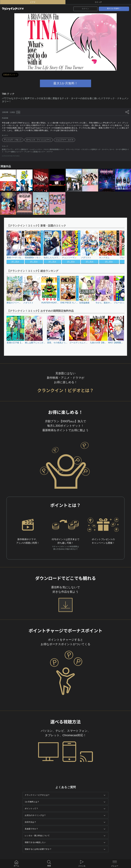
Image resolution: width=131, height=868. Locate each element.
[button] (118, 247)
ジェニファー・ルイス (64, 140)
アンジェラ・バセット (13, 140)
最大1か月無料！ (114, 9)
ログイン (85, 9)
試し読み (15, 262)
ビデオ (33, 2)
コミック (98, 2)
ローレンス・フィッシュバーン (39, 140)
